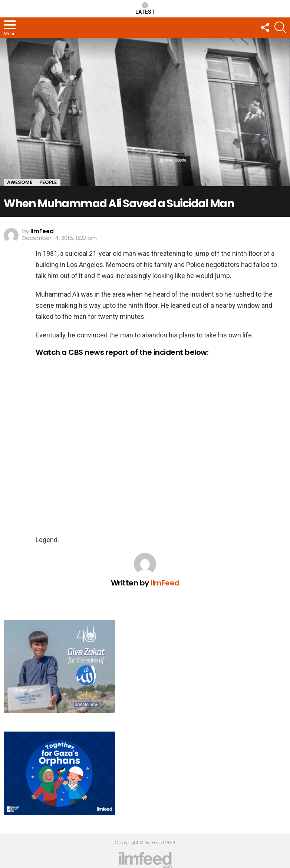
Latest (145, 9)
